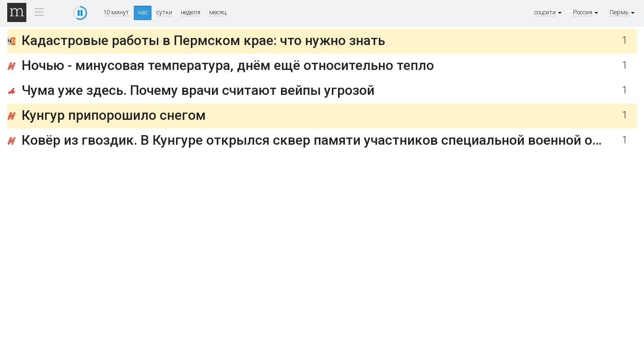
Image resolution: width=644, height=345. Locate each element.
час (143, 12)
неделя (191, 12)
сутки (164, 12)
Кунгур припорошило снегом (114, 115)
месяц (218, 12)
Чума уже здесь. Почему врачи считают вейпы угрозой (198, 90)
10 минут (116, 12)
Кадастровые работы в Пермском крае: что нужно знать (203, 40)
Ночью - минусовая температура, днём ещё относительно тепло (228, 65)
